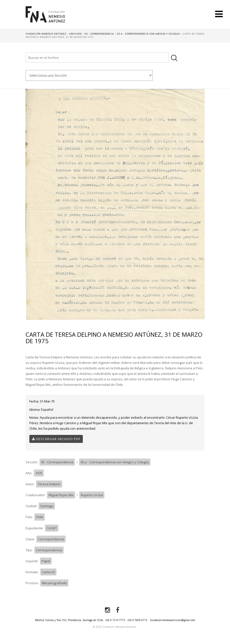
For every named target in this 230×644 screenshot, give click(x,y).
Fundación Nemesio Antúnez (45, 17)
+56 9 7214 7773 (115, 620)
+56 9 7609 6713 (137, 620)
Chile (40, 517)
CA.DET (52, 528)
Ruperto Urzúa (92, 495)
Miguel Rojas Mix (61, 495)
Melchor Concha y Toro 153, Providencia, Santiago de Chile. (69, 620)
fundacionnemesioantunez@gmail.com (173, 620)
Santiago (47, 506)
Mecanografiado (54, 583)
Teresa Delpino (49, 484)
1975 (39, 473)
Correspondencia (51, 539)
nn (89, 75)
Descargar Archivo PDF (56, 439)
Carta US (48, 572)
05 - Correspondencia (57, 462)
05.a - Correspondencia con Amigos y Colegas (115, 462)
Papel (46, 561)
